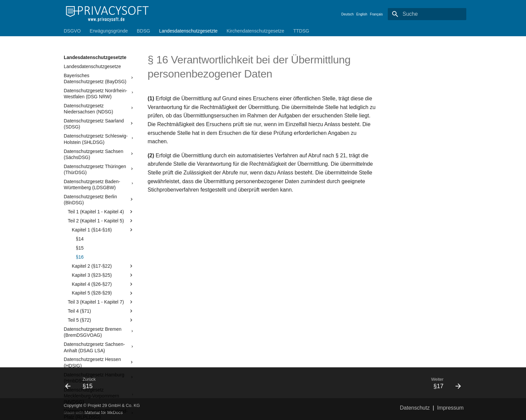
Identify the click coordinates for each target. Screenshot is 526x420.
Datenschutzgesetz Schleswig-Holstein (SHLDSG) (99, 139)
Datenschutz (415, 408)
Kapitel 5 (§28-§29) (103, 293)
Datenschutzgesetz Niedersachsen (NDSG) (99, 109)
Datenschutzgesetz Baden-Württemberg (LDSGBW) (99, 185)
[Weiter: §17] (365, 383)
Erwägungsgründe (109, 31)
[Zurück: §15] (161, 383)
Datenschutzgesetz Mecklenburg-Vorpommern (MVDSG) (99, 396)
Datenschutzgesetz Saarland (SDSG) (99, 124)
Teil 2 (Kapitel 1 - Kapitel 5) (101, 221)
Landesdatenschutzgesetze (92, 66)
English (362, 14)
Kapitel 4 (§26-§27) (103, 284)
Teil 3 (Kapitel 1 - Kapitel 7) (101, 302)
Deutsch (348, 14)
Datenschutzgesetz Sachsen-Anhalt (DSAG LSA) (99, 347)
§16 (80, 257)
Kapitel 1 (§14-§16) (103, 230)
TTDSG (301, 31)
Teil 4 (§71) (101, 311)
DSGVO (72, 31)
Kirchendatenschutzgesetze (255, 31)
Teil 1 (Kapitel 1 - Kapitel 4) (101, 212)
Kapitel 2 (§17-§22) (103, 266)
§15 (80, 248)
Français (376, 14)
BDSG (144, 31)
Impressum (450, 408)
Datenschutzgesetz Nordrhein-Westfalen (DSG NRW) (99, 94)
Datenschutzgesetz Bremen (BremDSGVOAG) (99, 332)
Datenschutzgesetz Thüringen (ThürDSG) (99, 169)
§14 (80, 239)
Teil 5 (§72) (101, 320)
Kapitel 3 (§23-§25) (103, 275)
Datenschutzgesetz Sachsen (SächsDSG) (99, 154)
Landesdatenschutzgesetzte (188, 31)
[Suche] (427, 14)
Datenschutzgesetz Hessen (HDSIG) (99, 362)
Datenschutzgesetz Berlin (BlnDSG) (99, 200)
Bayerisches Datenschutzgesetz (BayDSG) (99, 78)
